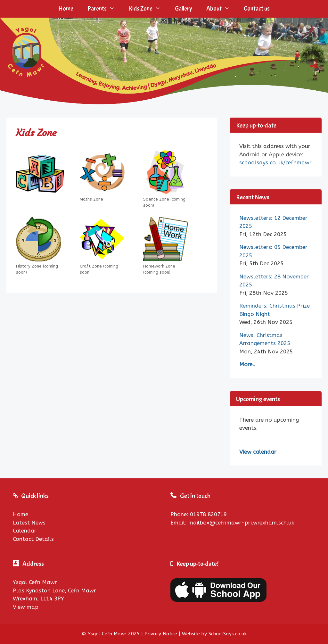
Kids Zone (148, 9)
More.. (247, 364)
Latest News (29, 523)
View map (26, 607)
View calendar (258, 452)
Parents (105, 9)
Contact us (257, 9)
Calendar (25, 531)
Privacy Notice (161, 634)
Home (66, 9)
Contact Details (33, 539)
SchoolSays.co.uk (228, 634)
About (221, 9)
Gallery (184, 9)
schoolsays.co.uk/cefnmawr (275, 162)
